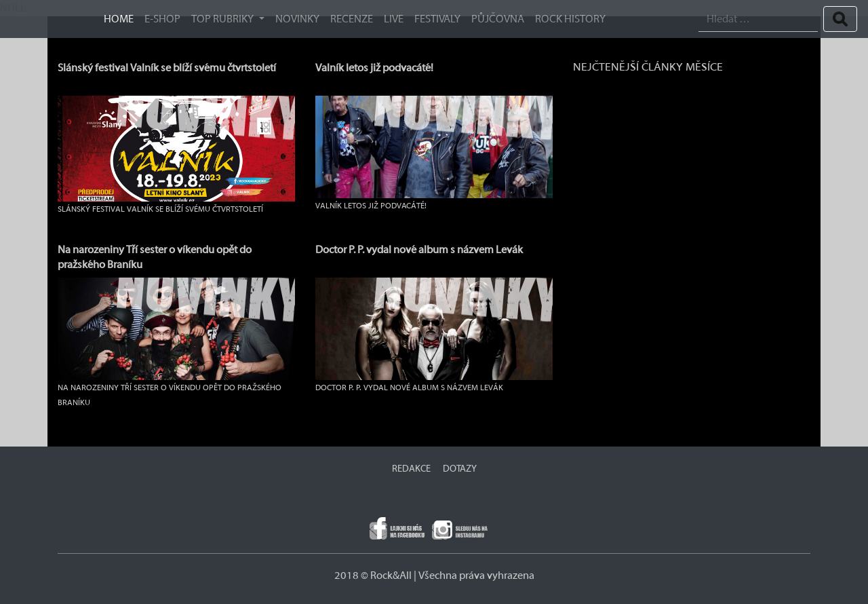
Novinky (297, 19)
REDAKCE (411, 469)
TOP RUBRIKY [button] (223, 19)
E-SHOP (162, 19)
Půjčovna (498, 19)
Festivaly (437, 19)
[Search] (758, 19)
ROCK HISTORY (570, 19)
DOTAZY (460, 469)
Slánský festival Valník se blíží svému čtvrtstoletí (167, 68)
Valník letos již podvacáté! (374, 68)
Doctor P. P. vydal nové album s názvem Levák (419, 250)
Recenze (352, 19)
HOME (119, 19)
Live (394, 19)
